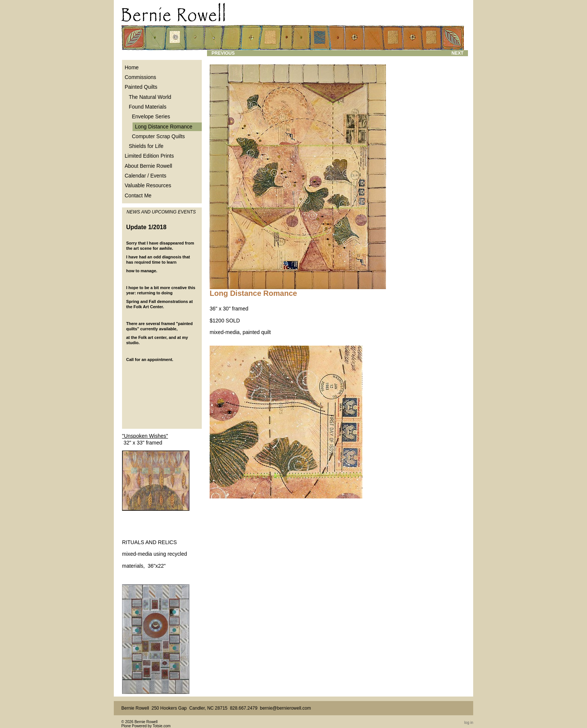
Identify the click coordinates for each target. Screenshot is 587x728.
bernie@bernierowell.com (285, 708)
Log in (469, 723)
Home (132, 67)
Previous (223, 53)
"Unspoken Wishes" (145, 436)
